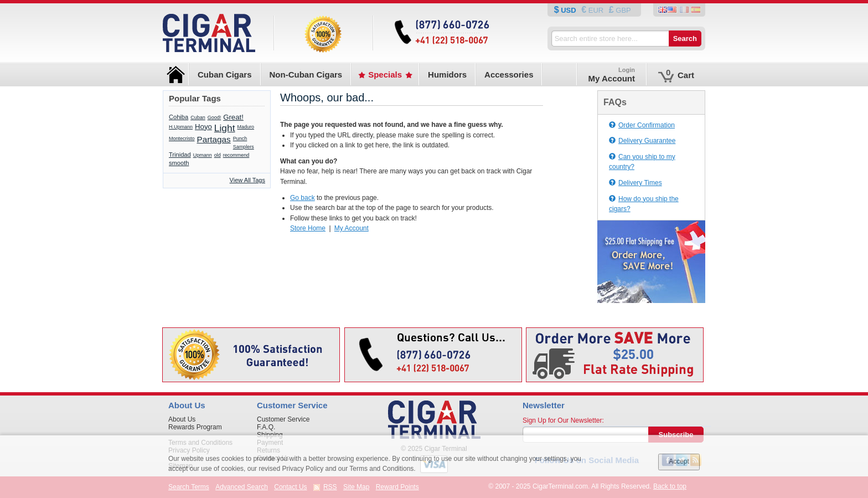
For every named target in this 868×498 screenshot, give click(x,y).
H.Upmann (181, 127)
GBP (622, 10)
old (218, 155)
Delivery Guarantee (642, 141)
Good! (215, 117)
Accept (679, 461)
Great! (233, 117)
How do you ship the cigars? (644, 204)
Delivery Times (635, 183)
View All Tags (247, 180)
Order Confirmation (642, 125)
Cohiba (179, 117)
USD (569, 10)
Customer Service (283, 419)
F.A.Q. (266, 427)
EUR (596, 10)
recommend (236, 155)
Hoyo (203, 127)
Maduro (246, 127)
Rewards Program (195, 427)
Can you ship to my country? (642, 162)
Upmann (203, 155)
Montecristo (182, 138)
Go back (303, 198)
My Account (352, 228)
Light (225, 128)
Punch (240, 138)
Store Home (308, 228)
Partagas (214, 139)
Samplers (244, 147)
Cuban (198, 117)
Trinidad (180, 155)
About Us (182, 419)
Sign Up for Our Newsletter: (563, 420)
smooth (179, 163)
